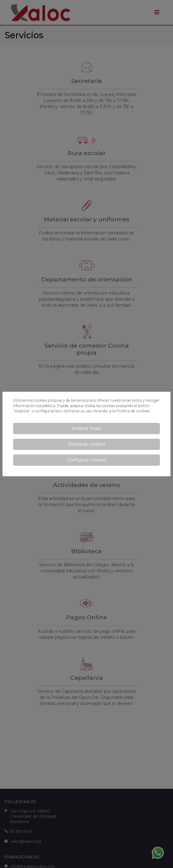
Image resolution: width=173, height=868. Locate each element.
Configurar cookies (87, 460)
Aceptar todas (87, 428)
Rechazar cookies (87, 444)
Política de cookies (133, 411)
